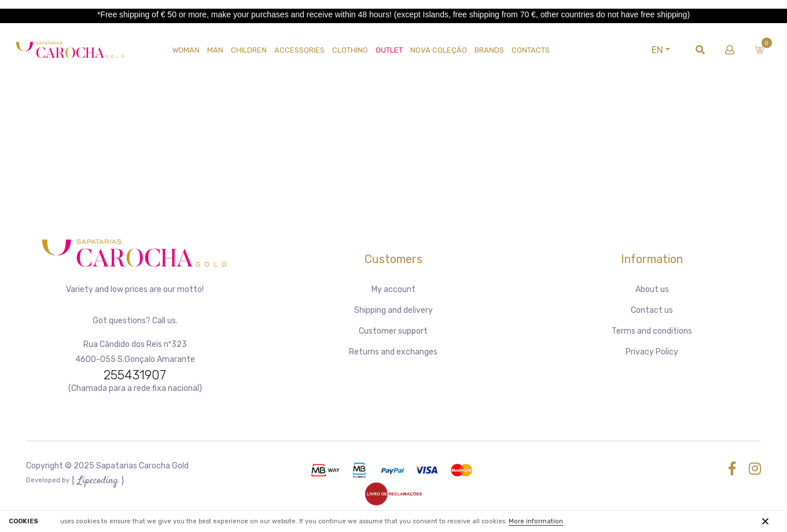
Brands (489, 50)
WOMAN (186, 50)
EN (657, 50)
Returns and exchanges (393, 352)
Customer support (393, 331)
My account (394, 289)
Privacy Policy (652, 352)
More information (536, 521)
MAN (215, 50)
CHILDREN (249, 50)
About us (652, 289)
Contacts (531, 50)
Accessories (299, 50)
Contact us (652, 310)
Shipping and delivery (394, 310)
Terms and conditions (652, 331)
